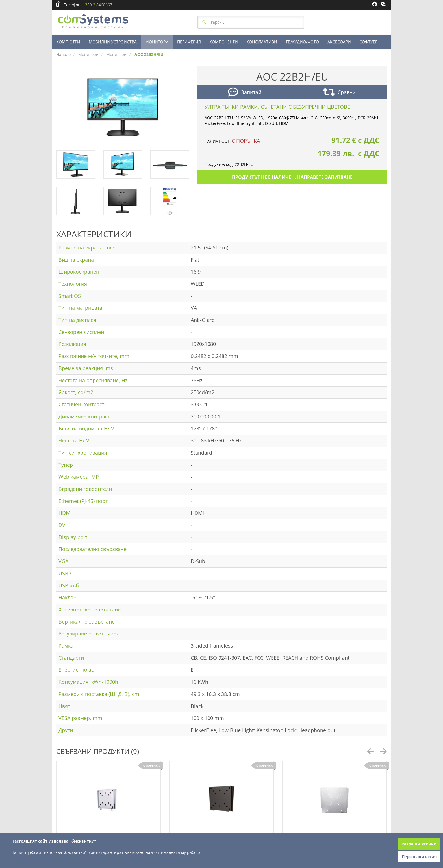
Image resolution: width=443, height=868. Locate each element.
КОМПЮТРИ (68, 42)
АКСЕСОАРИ (339, 42)
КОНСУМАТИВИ (262, 42)
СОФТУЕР (368, 42)
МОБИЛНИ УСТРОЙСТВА (113, 42)
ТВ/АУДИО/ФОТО (302, 42)
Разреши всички (419, 844)
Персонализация (419, 857)
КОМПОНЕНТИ (224, 42)
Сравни (339, 93)
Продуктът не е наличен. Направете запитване (292, 177)
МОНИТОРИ (157, 42)
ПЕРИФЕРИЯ (189, 42)
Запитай (245, 93)
